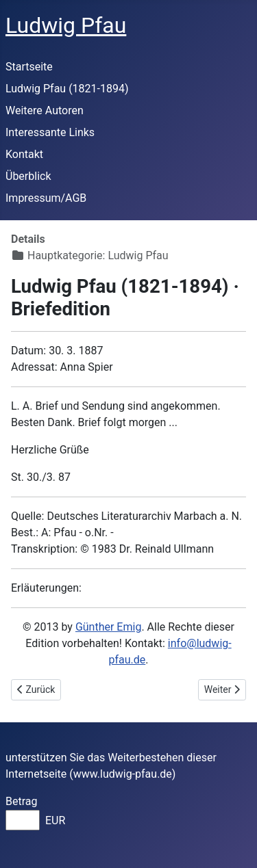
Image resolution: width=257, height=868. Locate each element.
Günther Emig (108, 627)
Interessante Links (50, 132)
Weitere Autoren (45, 110)
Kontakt (24, 154)
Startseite (29, 67)
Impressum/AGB (46, 198)
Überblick (28, 176)
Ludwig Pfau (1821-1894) (67, 89)
